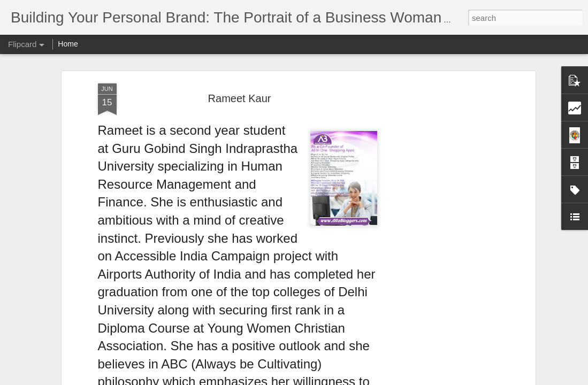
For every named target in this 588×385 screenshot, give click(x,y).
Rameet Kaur (240, 98)
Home (68, 44)
